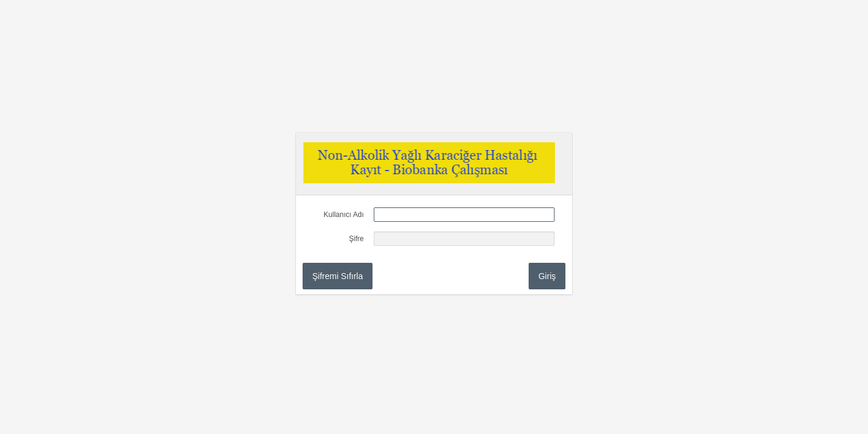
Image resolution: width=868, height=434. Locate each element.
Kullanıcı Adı (344, 215)
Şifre (357, 239)
